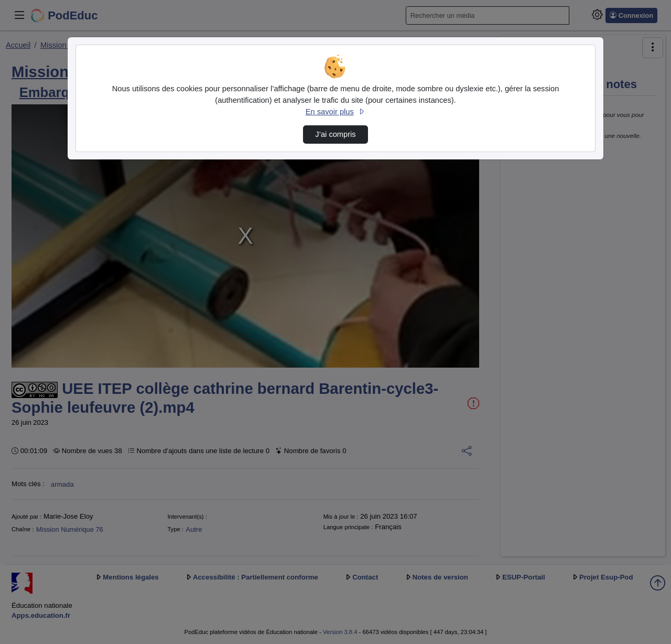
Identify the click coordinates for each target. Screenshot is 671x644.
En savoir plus (335, 112)
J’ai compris (335, 134)
